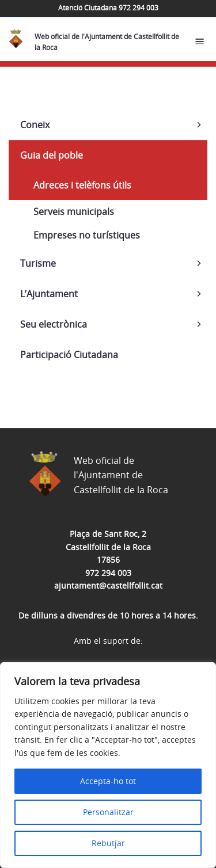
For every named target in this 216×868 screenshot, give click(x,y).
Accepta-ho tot (108, 781)
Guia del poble (52, 155)
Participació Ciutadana (69, 355)
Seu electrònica (54, 324)
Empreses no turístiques (87, 235)
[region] (108, 765)
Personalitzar (108, 812)
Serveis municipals (74, 212)
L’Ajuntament (49, 294)
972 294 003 (108, 573)
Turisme (38, 263)
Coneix (35, 125)
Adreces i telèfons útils (82, 185)
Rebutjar (108, 843)
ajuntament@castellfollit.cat (108, 585)
